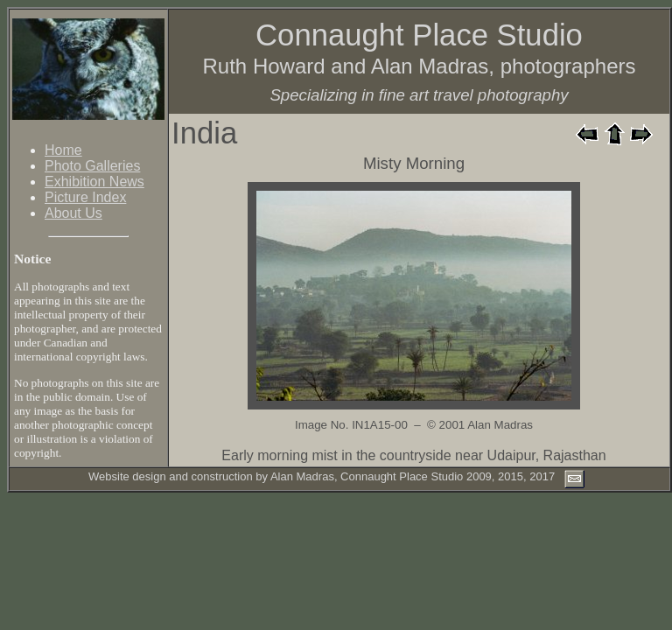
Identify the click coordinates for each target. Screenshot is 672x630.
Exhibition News (94, 182)
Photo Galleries (92, 166)
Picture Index (85, 197)
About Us (73, 213)
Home (63, 150)
